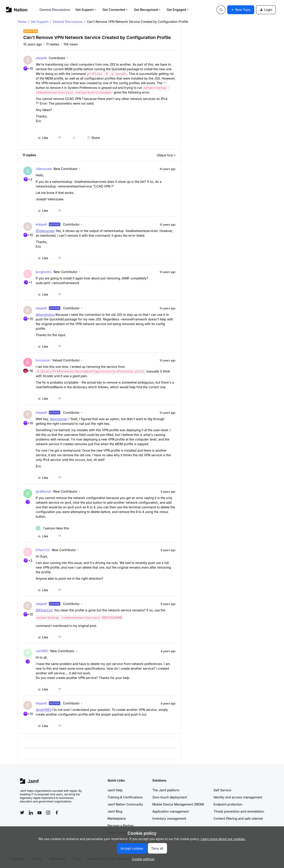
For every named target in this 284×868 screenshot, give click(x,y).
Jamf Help (115, 790)
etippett (41, 58)
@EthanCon (44, 610)
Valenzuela (44, 169)
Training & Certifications (125, 797)
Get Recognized (148, 10)
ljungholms (44, 272)
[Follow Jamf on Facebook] (57, 813)
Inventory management (169, 818)
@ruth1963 (44, 710)
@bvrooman (59, 419)
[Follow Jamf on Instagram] (48, 813)
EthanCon (43, 550)
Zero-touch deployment (170, 797)
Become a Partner (121, 826)
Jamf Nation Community (125, 804)
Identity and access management (238, 797)
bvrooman (43, 360)
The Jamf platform (166, 790)
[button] (241, 10)
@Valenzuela (45, 231)
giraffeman (44, 491)
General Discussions (55, 10)
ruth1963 (42, 651)
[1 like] (52, 528)
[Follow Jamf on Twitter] (22, 813)
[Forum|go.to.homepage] (17, 10)
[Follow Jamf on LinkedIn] (31, 813)
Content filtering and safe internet (238, 818)
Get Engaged (178, 10)
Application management (171, 811)
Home (22, 22)
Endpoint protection (228, 804)
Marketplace (117, 818)
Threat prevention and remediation (239, 811)
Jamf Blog (115, 811)
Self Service (223, 790)
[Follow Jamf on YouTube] (39, 813)
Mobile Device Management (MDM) (178, 804)
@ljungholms (45, 315)
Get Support (86, 10)
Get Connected (116, 10)
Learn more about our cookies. (223, 839)
